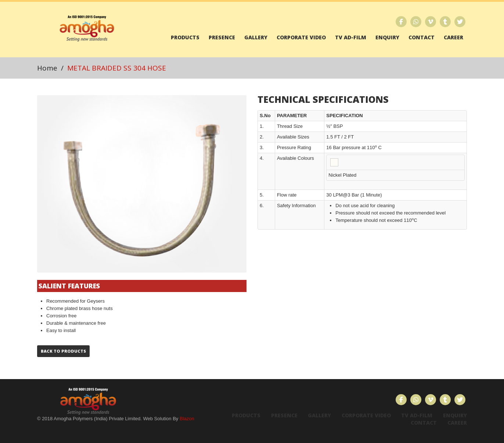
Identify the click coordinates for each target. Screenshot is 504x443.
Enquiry (387, 37)
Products (185, 37)
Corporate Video (301, 37)
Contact (422, 37)
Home (47, 68)
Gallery (256, 37)
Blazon (187, 419)
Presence (222, 37)
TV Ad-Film (351, 37)
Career (453, 37)
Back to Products (63, 351)
